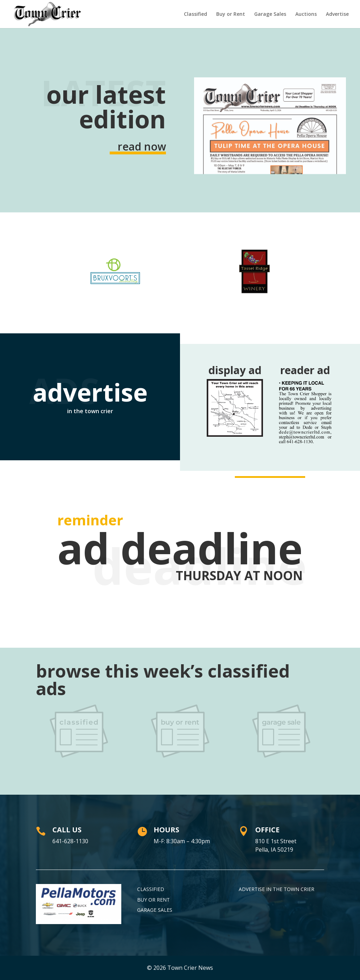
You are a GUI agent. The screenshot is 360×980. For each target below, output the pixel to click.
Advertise (337, 14)
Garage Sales (270, 14)
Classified (195, 14)
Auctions (306, 14)
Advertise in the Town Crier (277, 889)
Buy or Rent (231, 14)
